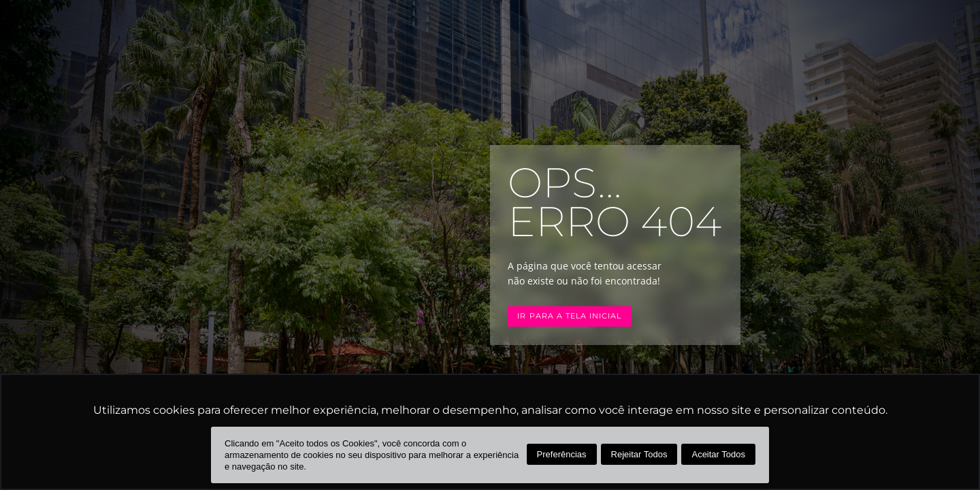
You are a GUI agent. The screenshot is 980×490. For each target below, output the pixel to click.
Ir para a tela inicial (569, 316)
